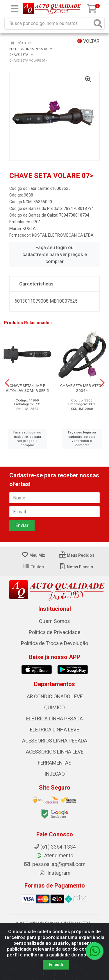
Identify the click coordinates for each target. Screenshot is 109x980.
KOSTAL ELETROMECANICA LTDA (63, 235)
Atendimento (54, 856)
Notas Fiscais (76, 567)
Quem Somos (54, 621)
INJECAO (55, 774)
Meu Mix (33, 555)
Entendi (56, 965)
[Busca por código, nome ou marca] (49, 23)
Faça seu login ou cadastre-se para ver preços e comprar (55, 255)
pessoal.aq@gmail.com (55, 864)
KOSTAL (30, 229)
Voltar (88, 41)
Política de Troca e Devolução (54, 643)
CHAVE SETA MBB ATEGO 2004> (82, 388)
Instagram (55, 873)
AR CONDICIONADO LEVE (55, 697)
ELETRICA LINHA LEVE (54, 730)
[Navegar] (7, 383)
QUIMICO (54, 708)
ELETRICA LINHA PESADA (54, 719)
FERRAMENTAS (55, 763)
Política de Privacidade (55, 632)
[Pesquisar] (98, 23)
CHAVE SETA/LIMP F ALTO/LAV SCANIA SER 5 (27, 388)
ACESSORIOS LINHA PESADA (55, 741)
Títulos (33, 567)
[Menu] (15, 9)
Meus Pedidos (77, 555)
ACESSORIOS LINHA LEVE (55, 752)
